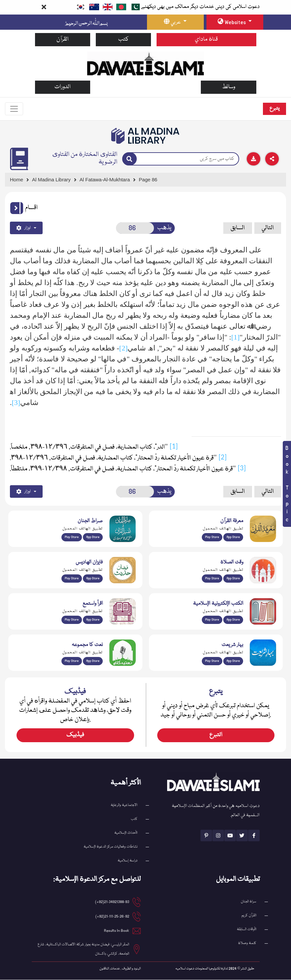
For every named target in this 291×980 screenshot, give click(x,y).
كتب (124, 39)
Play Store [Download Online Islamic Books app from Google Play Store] (212, 620)
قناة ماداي (206, 39)
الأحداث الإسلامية (126, 833)
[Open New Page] (135, 228)
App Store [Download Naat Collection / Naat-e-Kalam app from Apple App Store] (93, 661)
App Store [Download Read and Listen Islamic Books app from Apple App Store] (93, 620)
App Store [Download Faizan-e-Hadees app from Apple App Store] (93, 579)
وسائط (229, 87)
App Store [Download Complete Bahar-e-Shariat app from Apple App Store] (233, 661)
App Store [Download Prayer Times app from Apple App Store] (233, 579)
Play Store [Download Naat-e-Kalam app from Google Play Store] (72, 661)
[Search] (129, 159)
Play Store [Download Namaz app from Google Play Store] (212, 579)
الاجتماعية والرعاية (124, 805)
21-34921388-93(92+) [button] (112, 902)
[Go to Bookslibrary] (146, 136)
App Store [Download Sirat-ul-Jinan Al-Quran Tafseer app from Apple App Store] (93, 537)
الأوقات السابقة (247, 930)
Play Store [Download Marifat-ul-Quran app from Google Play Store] (212, 537)
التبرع (216, 735)
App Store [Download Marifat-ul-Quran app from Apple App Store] (233, 537)
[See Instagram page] (218, 836)
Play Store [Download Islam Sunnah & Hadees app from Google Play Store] (72, 579)
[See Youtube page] (230, 836)
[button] (17, 208)
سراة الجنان (249, 902)
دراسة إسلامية (127, 861)
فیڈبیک (75, 735)
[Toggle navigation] (14, 109)
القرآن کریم (249, 916)
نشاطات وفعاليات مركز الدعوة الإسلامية (110, 847)
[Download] (254, 159)
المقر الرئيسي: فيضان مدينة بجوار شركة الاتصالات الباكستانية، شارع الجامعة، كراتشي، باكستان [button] (83, 949)
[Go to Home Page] (145, 63)
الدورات (63, 87)
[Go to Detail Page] (108, 180)
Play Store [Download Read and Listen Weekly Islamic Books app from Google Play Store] (72, 620)
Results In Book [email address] (117, 931)
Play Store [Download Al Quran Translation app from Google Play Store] (72, 537)
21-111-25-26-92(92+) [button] (112, 917)
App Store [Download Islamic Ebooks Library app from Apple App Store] (233, 620)
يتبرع (274, 109)
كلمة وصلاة (247, 944)
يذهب (164, 228)
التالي (268, 228)
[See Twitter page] (242, 836)
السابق (238, 228)
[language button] (175, 22)
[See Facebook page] (254, 836)
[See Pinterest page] (206, 836)
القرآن (63, 39)
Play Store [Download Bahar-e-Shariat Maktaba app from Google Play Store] (212, 661)
